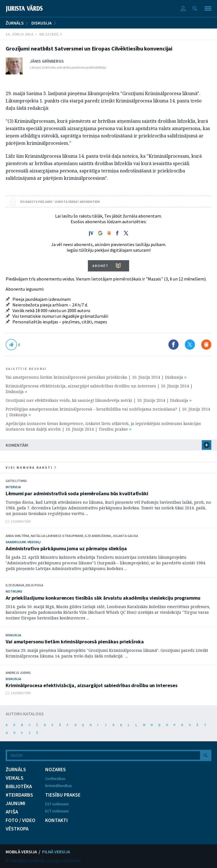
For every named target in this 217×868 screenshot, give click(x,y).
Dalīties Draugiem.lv (206, 345)
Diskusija (42, 23)
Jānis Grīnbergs (47, 61)
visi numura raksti (31, 467)
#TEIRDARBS (19, 795)
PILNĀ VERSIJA (56, 852)
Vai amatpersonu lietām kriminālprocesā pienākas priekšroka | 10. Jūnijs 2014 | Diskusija (96, 377)
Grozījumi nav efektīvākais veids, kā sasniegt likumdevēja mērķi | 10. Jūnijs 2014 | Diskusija (99, 400)
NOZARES (56, 770)
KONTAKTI (57, 820)
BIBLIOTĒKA (19, 786)
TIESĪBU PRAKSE (63, 795)
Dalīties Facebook (173, 345)
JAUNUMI (16, 803)
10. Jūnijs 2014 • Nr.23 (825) (34, 34)
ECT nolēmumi (57, 811)
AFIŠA (12, 812)
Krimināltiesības (59, 786)
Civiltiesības (55, 779)
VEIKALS (15, 778)
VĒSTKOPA (17, 829)
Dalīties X (190, 345)
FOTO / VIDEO (20, 820)
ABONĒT (100, 266)
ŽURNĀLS (15, 23)
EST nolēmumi (57, 804)
